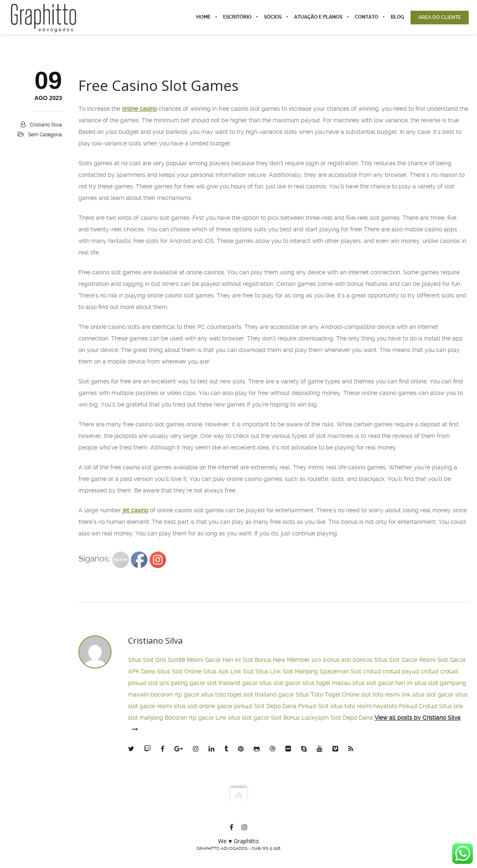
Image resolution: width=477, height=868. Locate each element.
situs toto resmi (351, 706)
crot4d (372, 671)
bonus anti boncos (348, 660)
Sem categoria (45, 135)
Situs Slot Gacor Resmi (405, 660)
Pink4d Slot (313, 706)
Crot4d (428, 706)
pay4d (411, 671)
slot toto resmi (380, 694)
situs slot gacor (280, 683)
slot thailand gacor (232, 683)
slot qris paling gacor (177, 683)
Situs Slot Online (179, 671)
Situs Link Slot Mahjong (287, 671)
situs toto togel (221, 694)
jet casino (135, 510)
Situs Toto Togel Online (327, 694)
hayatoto (385, 706)
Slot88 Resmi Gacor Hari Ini (204, 660)
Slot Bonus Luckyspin (300, 718)
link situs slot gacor (427, 694)
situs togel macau (326, 683)
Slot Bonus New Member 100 (282, 660)
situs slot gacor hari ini (382, 683)
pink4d (137, 683)
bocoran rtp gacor (175, 694)
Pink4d (408, 706)
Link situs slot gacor (242, 718)
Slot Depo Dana (275, 706)
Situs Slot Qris (147, 660)
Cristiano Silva (46, 125)
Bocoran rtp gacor (189, 718)
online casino (139, 109)
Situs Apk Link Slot (228, 671)
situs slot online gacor (203, 706)
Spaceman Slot (341, 671)
